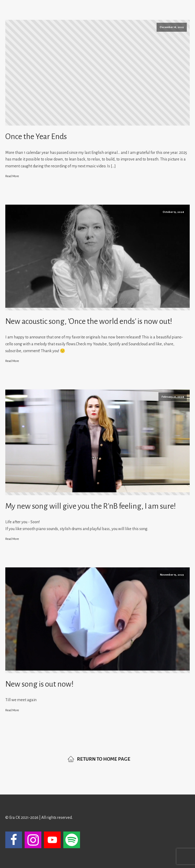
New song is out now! (39, 684)
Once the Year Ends (36, 136)
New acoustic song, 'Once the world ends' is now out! (89, 321)
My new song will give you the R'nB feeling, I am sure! (91, 506)
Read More (12, 176)
